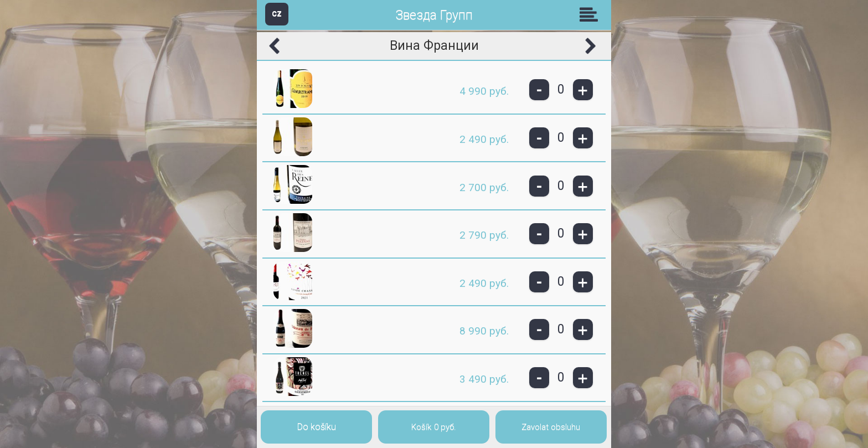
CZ (277, 14)
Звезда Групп (434, 15)
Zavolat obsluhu (551, 427)
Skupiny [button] (591, 14)
